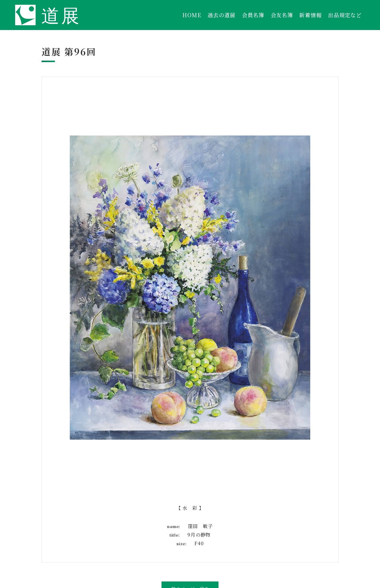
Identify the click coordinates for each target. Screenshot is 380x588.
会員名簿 (253, 15)
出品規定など (345, 15)
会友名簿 (282, 15)
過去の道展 (221, 15)
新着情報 (310, 15)
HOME (192, 15)
